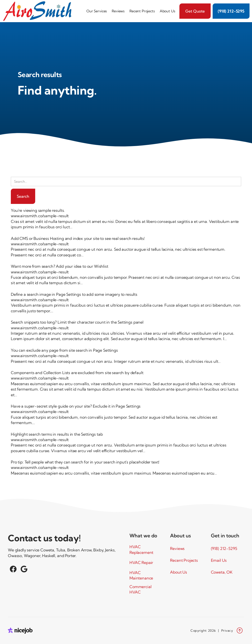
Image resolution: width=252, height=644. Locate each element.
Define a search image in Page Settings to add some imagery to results (74, 294)
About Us (167, 11)
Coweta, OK (222, 572)
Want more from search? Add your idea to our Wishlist (60, 266)
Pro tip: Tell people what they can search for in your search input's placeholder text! (85, 462)
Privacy (227, 630)
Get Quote (195, 11)
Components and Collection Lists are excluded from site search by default (77, 373)
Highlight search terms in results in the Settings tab (57, 434)
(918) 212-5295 (231, 11)
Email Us (219, 560)
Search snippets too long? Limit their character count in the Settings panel (77, 322)
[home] (39, 11)
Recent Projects (142, 11)
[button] (97, 11)
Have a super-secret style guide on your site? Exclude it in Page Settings (76, 406)
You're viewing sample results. (38, 210)
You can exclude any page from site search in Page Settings (64, 350)
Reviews (118, 11)
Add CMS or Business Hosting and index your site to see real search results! (78, 238)
